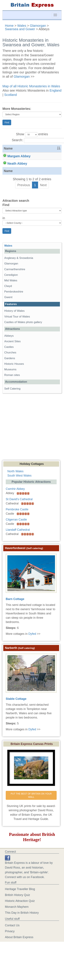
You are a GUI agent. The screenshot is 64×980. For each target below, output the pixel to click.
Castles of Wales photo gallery (23, 341)
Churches (10, 372)
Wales (22, 26)
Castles (9, 366)
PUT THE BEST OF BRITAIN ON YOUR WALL (32, 814)
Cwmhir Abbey (15, 508)
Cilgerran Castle (16, 539)
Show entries (32, 135)
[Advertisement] (31, 447)
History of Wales (14, 330)
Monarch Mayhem (17, 926)
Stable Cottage (16, 718)
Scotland (11, 95)
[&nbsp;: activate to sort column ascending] (49, 148)
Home (9, 26)
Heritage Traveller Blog (20, 908)
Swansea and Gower (20, 29)
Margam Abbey (19, 156)
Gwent (8, 316)
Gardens (10, 377)
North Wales (15, 490)
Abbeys (9, 355)
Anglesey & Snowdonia (19, 277)
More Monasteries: (17, 109)
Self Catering (12, 408)
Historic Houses (14, 383)
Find (7, 122)
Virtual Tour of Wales (17, 336)
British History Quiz (17, 914)
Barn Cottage (15, 618)
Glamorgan (38, 26)
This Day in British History (22, 932)
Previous (24, 204)
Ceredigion (11, 294)
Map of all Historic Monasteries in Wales (31, 86)
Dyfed (32, 653)
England (56, 90)
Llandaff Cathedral (18, 549)
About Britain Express (19, 956)
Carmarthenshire (15, 288)
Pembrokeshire (14, 311)
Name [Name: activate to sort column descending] (8, 148)
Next (43, 204)
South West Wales (19, 495)
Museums (10, 388)
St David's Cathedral (19, 518)
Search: (32, 141)
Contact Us (12, 944)
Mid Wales (11, 299)
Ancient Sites (12, 360)
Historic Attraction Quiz (20, 920)
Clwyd (8, 305)
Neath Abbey (17, 173)
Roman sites (12, 394)
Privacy (10, 950)
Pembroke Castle (17, 528)
